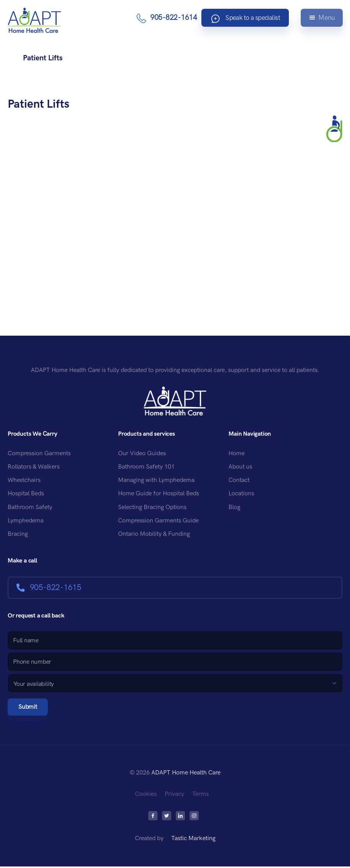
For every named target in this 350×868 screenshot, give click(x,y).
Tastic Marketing (193, 840)
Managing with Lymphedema (156, 480)
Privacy (174, 796)
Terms (200, 796)
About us (240, 467)
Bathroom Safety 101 (146, 467)
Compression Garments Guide (158, 521)
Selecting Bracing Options (152, 507)
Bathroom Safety (30, 507)
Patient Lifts (41, 104)
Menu (326, 19)
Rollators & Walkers (34, 467)
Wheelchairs (24, 480)
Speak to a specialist (242, 19)
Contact (239, 480)
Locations (241, 494)
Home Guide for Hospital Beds (159, 494)
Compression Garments (39, 453)
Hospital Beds (26, 494)
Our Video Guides (142, 453)
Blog (234, 507)
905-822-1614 (165, 18)
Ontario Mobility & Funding (154, 534)
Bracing (18, 534)
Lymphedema (26, 521)
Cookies (146, 796)
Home (237, 453)
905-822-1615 (49, 588)
